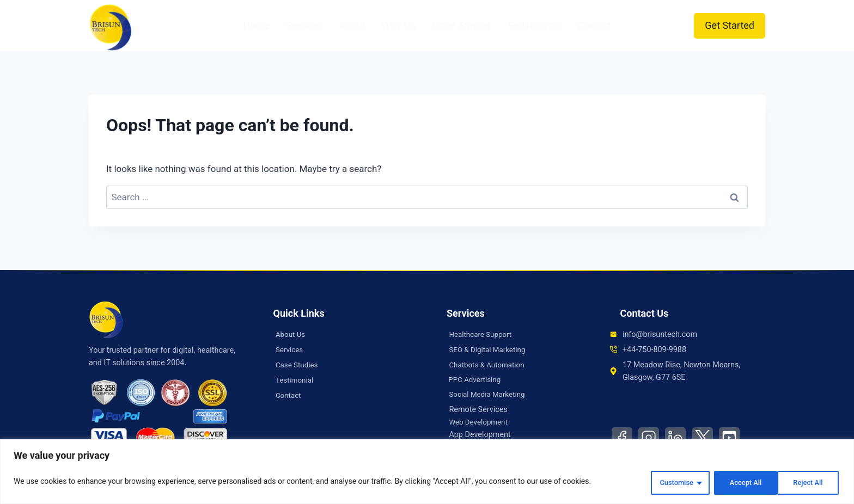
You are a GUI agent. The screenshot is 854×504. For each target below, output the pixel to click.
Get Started (730, 25)
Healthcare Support (483, 334)
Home (256, 26)
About (352, 26)
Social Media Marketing (490, 395)
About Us (292, 334)
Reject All (738, 483)
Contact (594, 26)
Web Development (480, 423)
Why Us (398, 26)
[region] (427, 473)
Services (304, 26)
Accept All (807, 483)
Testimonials (534, 26)
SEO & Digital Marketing (490, 350)
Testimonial (296, 380)
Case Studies (461, 26)
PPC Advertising (477, 380)
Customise (667, 483)
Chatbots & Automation (489, 365)
